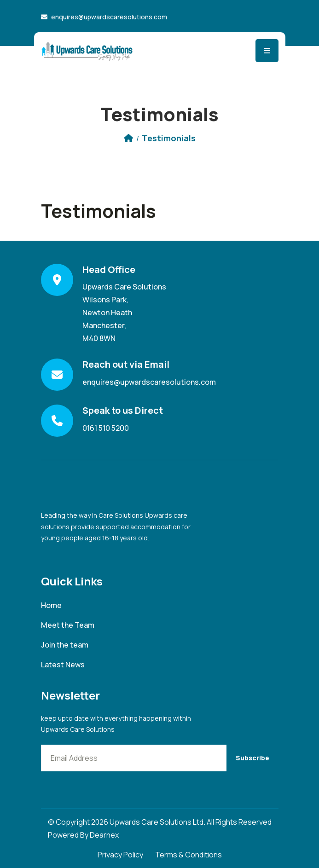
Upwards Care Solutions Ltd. (157, 822)
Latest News (63, 665)
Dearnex (104, 835)
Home (51, 605)
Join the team (65, 645)
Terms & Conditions (188, 855)
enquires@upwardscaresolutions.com (109, 17)
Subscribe (252, 758)
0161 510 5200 (106, 428)
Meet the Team (68, 625)
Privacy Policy (120, 855)
